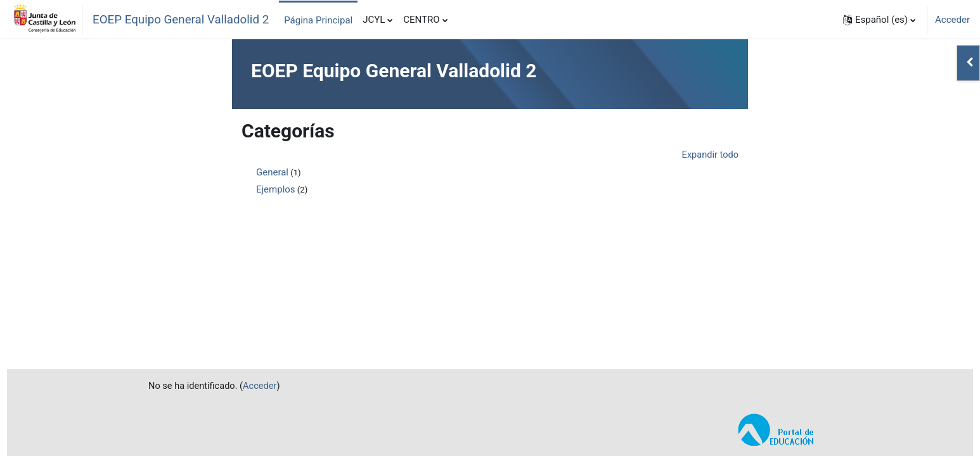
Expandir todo (709, 155)
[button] (879, 20)
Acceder (952, 20)
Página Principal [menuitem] (318, 20)
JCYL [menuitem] (374, 20)
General (272, 173)
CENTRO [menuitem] (421, 20)
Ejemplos (276, 190)
